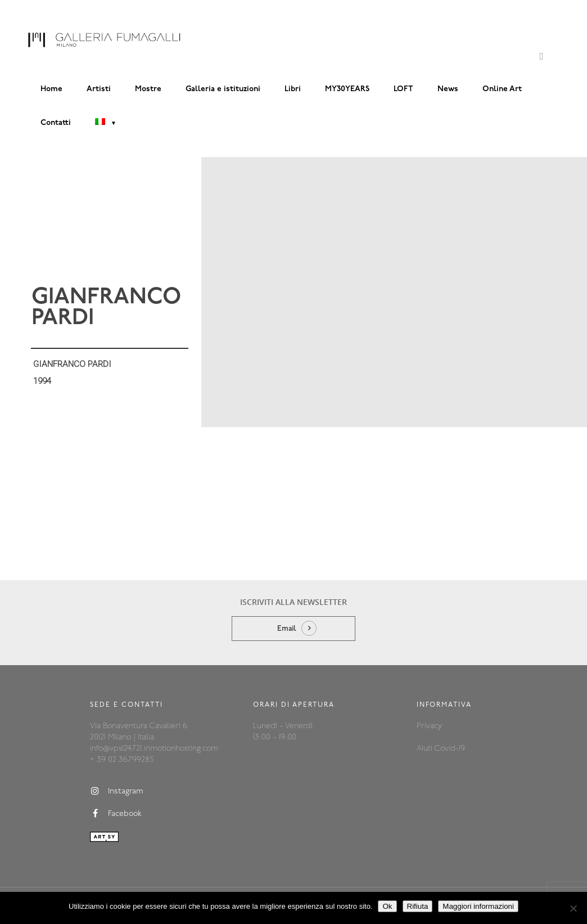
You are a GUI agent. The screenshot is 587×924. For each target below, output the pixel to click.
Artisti (99, 89)
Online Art (502, 89)
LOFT (403, 89)
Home (51, 89)
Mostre (148, 89)
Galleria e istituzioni (223, 89)
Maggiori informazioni (478, 906)
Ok (387, 906)
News (448, 89)
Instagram (117, 791)
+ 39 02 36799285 (122, 760)
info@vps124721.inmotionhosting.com (154, 749)
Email (287, 629)
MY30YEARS (347, 89)
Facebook (116, 814)
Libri (293, 89)
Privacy (429, 726)
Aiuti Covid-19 (441, 749)
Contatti (56, 123)
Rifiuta (418, 906)
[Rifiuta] (573, 908)
